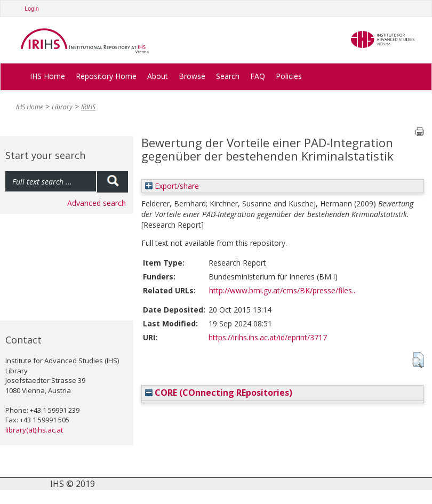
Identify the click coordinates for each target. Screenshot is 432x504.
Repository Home (106, 76)
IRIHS (88, 107)
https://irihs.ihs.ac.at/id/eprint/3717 (268, 337)
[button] (418, 360)
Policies (289, 76)
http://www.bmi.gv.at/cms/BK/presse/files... (283, 290)
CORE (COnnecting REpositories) (219, 393)
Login (32, 9)
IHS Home (47, 76)
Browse (192, 76)
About (158, 76)
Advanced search (97, 203)
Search (228, 76)
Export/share (172, 186)
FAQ (258, 76)
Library (62, 107)
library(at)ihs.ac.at (34, 430)
